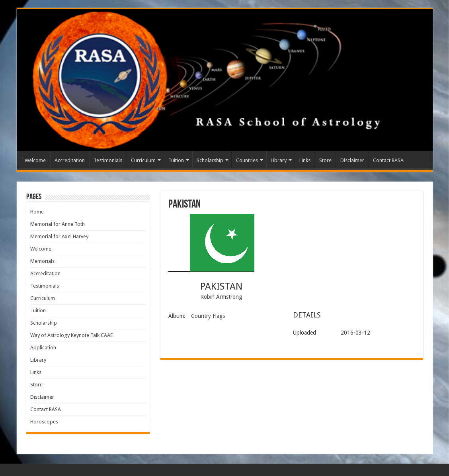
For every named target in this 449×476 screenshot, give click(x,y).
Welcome (35, 160)
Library (279, 160)
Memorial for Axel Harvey (59, 236)
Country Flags (208, 316)
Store (325, 160)
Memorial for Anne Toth (58, 224)
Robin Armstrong (221, 297)
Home (37, 212)
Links (305, 160)
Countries (247, 160)
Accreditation (70, 160)
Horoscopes (44, 422)
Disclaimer (352, 160)
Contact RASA (388, 160)
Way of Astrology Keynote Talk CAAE (71, 335)
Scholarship (210, 160)
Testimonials (108, 160)
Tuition (176, 160)
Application (43, 348)
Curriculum (143, 160)
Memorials (42, 261)
